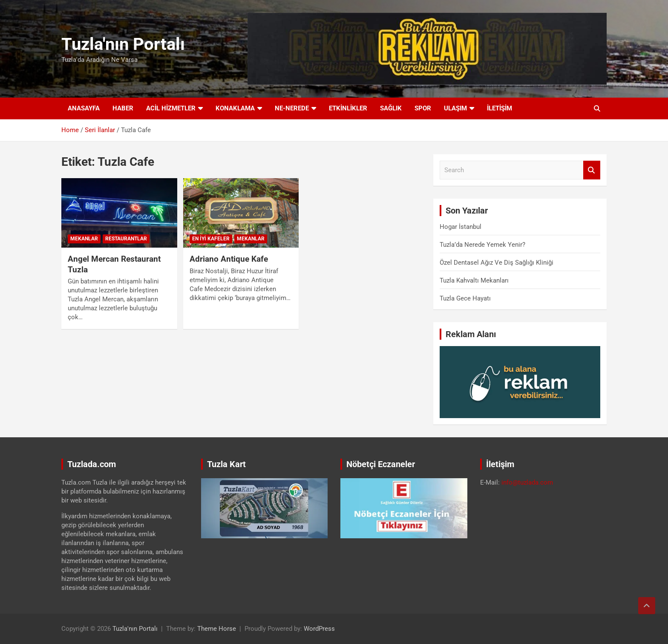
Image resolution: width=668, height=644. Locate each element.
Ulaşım (455, 108)
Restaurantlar (126, 239)
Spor (423, 108)
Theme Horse (217, 629)
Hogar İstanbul (461, 227)
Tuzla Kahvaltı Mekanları (474, 280)
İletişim (500, 108)
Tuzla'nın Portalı (123, 44)
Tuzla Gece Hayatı (465, 298)
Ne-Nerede (292, 108)
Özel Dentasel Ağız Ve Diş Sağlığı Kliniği (497, 263)
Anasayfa (84, 108)
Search (592, 170)
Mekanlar (84, 239)
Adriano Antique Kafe (229, 259)
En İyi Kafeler (211, 239)
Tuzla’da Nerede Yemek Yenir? (482, 245)
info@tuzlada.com (527, 482)
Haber (123, 108)
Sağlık (391, 108)
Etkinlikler (348, 108)
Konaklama (235, 108)
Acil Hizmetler (171, 108)
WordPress (319, 629)
